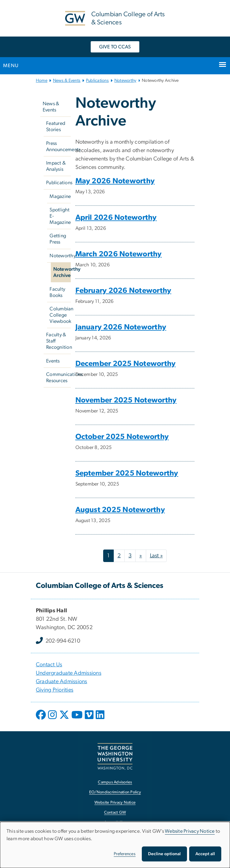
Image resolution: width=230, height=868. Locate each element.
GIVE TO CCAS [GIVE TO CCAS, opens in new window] (115, 47)
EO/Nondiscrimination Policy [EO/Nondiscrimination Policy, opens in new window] (115, 792)
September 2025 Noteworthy (127, 473)
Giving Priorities (55, 690)
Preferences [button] (125, 854)
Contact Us (49, 665)
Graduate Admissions (62, 682)
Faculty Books (57, 292)
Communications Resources (58, 377)
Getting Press (58, 239)
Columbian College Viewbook (60, 315)
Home (42, 81)
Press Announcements (58, 146)
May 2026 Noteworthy (115, 181)
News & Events (67, 81)
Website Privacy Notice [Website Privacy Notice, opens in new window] (115, 803)
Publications (97, 81)
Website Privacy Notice (190, 831)
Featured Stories (56, 126)
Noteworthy (125, 81)
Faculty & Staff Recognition (58, 341)
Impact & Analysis (56, 166)
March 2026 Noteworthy (119, 254)
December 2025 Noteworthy (126, 364)
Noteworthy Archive (62, 272)
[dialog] (115, 845)
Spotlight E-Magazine (60, 216)
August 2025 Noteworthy (120, 510)
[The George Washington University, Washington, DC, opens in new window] (115, 756)
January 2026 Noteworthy (121, 327)
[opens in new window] (41, 719)
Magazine (60, 196)
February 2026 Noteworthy (123, 291)
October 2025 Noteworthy (122, 437)
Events (53, 361)
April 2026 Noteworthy (116, 218)
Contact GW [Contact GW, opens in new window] (115, 813)
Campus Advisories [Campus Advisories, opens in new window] (115, 782)
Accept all (205, 854)
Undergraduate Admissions (69, 673)
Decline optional (164, 854)
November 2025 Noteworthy (126, 400)
